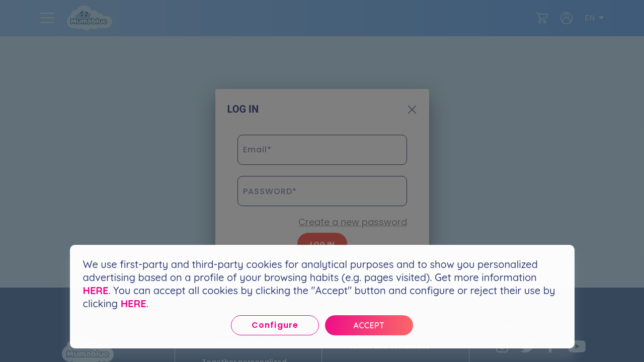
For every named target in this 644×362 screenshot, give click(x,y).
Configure (275, 325)
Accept (369, 325)
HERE (96, 290)
